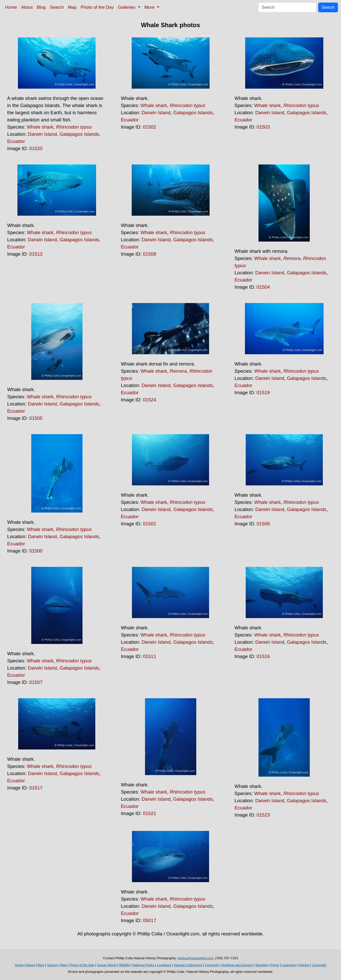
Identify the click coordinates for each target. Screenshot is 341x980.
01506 (263, 524)
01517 (36, 788)
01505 (36, 418)
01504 (263, 287)
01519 (263, 393)
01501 (150, 524)
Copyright (319, 965)
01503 (263, 127)
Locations (164, 965)
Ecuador (16, 141)
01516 (263, 656)
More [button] (150, 7)
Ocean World (107, 965)
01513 (36, 254)
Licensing (289, 965)
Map (72, 7)
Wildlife (125, 965)
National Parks (143, 965)
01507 (36, 682)
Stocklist (262, 965)
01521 (150, 813)
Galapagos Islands (79, 134)
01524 (150, 400)
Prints (275, 965)
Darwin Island (42, 134)
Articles (304, 965)
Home (11, 7)
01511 (150, 656)
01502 (150, 127)
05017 (150, 920)
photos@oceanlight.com (195, 958)
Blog (41, 7)
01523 (263, 815)
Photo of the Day (97, 7)
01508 (150, 254)
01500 (36, 551)
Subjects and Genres (237, 965)
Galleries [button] (127, 7)
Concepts (212, 965)
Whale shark (40, 127)
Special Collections (188, 965)
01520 (36, 148)
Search (57, 7)
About (27, 7)
